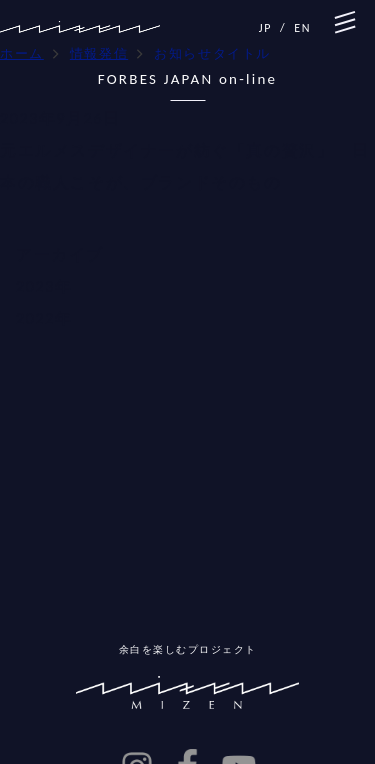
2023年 (44, 286)
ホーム (22, 53)
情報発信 (99, 53)
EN (302, 28)
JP (265, 28)
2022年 (44, 318)
